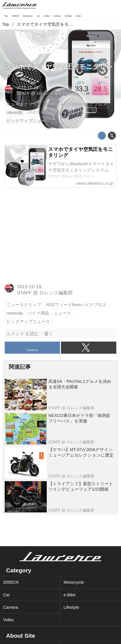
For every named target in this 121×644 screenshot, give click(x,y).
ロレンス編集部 (51, 93)
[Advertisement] (29, 213)
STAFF (23, 93)
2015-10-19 (27, 87)
